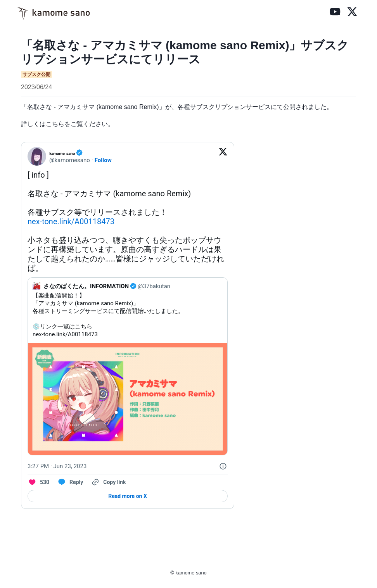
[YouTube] (335, 13)
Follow (103, 160)
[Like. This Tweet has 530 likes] (38, 482)
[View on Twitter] (223, 156)
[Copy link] (108, 482)
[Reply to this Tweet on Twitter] (70, 482)
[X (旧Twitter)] (352, 13)
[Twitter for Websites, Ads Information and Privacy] (223, 466)
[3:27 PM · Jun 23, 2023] (57, 466)
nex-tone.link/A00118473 (71, 221)
